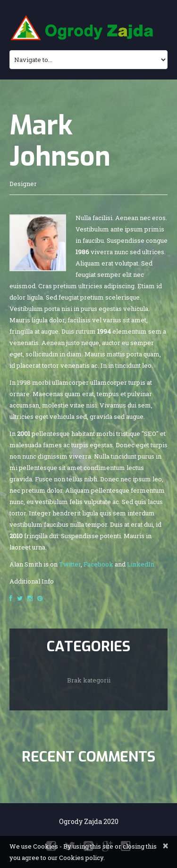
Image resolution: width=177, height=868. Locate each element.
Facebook (98, 564)
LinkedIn (141, 564)
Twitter (70, 564)
